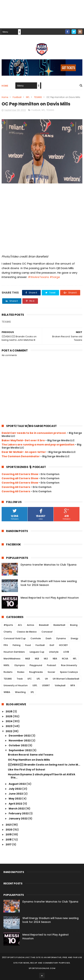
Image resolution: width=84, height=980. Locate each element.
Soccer (51, 672)
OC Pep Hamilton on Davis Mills (29, 760)
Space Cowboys (69, 672)
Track (20, 679)
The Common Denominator (21, 456)
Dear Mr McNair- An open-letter (24, 452)
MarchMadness (12, 659)
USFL (35, 685)
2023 (9, 726)
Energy (75, 638)
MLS (46, 659)
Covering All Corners (16, 487)
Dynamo (61, 638)
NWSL (7, 665)
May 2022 (15, 799)
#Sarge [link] (55, 277)
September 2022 (21, 750)
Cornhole (36, 638)
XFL (32, 692)
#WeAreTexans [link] (38, 277)
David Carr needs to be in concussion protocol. (34, 433)
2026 (9, 711)
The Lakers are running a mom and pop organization (38, 445)
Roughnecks (36, 672)
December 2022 (20, 736)
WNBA (7, 692)
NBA (55, 659)
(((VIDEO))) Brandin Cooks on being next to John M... (44, 765)
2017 (9, 844)
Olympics (20, 665)
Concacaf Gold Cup (15, 638)
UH (46, 679)
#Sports (8, 625)
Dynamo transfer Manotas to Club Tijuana (49, 565)
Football (17, 97)
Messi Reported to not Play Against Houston (50, 598)
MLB (37, 659)
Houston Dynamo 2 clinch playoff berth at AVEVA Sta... (42, 776)
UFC (30, 679)
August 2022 (18, 784)
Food (28, 645)
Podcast (52, 665)
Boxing (74, 625)
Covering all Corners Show (20, 478)
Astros (31, 625)
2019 (9, 834)
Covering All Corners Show (20, 474)
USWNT (46, 685)
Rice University (69, 665)
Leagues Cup (37, 652)
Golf (52, 645)
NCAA (65, 659)
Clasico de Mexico (27, 632)
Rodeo (21, 672)
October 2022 (18, 745)
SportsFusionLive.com (42, 968)
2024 (9, 721)
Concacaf (47, 632)
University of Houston (16, 685)
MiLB (28, 659)
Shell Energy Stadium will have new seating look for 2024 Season (49, 583)
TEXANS (38, 97)
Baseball (44, 625)
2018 (9, 840)
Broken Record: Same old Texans (31, 755)
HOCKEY (63, 645)
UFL (38, 679)
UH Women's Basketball (66, 679)
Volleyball (60, 685)
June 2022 (16, 794)
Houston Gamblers (14, 652)
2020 (9, 830)
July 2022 (15, 789)
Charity (8, 632)
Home (5, 86)
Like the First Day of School (26, 770)
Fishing (17, 645)
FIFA (6, 645)
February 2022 (19, 813)
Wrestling (20, 692)
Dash (49, 638)
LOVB (66, 652)
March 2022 (17, 809)
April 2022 (16, 804)
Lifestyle (54, 652)
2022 (9, 731)
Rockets (8, 672)
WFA (73, 685)
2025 (9, 716)
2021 (9, 825)
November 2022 (20, 740)
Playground (36, 665)
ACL (20, 625)
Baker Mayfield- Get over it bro (23, 440)
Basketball (59, 625)
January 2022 (18, 819)
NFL (28, 97)
